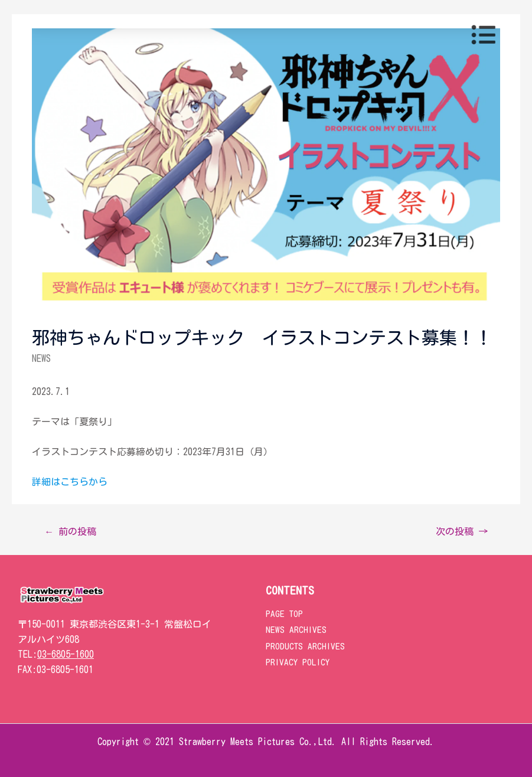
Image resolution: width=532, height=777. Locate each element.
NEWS (41, 358)
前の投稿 (70, 531)
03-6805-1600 (66, 654)
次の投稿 (462, 531)
